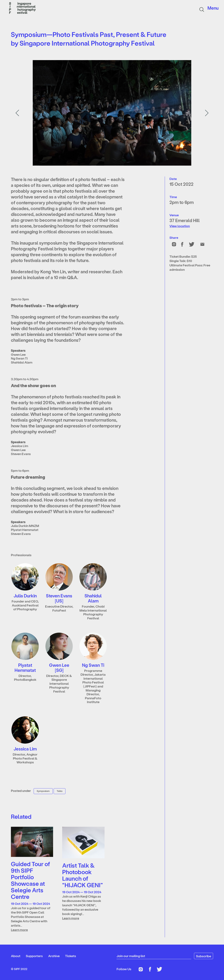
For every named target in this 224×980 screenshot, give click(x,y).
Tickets (71, 956)
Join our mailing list (131, 956)
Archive (54, 956)
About (16, 956)
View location (180, 226)
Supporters (34, 956)
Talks (60, 791)
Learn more (19, 930)
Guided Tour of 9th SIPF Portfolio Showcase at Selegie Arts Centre (30, 880)
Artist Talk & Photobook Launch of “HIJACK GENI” (83, 875)
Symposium (43, 791)
